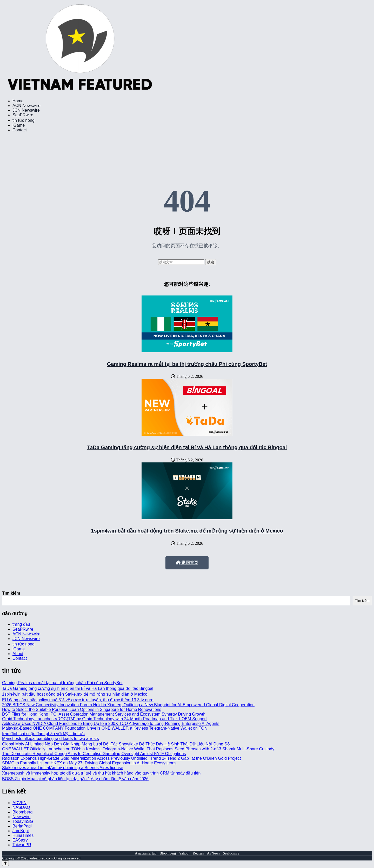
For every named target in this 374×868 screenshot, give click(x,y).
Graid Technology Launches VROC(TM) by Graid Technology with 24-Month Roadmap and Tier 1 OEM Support (104, 719)
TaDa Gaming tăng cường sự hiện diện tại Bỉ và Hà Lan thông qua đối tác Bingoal (187, 447)
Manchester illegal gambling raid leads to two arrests (51, 739)
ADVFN (19, 803)
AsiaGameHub (146, 853)
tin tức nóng (24, 120)
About (18, 654)
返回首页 (187, 563)
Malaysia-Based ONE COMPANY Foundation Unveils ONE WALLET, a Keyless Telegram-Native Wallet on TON (105, 728)
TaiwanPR (22, 845)
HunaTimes (23, 835)
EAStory (20, 840)
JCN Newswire (26, 110)
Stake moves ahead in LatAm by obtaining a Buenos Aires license (63, 768)
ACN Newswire (26, 106)
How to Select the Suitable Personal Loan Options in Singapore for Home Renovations (82, 709)
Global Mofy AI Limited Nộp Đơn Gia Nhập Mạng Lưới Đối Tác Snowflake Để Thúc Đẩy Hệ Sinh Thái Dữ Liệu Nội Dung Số (116, 744)
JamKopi (21, 831)
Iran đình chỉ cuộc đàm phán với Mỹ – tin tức (43, 734)
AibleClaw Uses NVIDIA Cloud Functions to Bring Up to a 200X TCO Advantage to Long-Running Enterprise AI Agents (111, 724)
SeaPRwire (23, 115)
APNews (213, 853)
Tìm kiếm (11, 593)
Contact (20, 130)
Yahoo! (184, 853)
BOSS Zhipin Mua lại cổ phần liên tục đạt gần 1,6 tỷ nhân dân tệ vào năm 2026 (75, 779)
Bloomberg (22, 812)
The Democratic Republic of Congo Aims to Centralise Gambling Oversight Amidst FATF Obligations (94, 754)
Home (18, 101)
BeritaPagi (22, 826)
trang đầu (21, 624)
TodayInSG (23, 821)
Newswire (21, 817)
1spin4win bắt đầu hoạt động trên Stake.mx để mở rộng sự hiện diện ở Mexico (187, 531)
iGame (19, 125)
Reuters (198, 853)
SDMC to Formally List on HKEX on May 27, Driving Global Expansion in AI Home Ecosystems (89, 763)
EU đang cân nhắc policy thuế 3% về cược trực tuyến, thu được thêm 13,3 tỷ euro (78, 700)
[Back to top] (5, 863)
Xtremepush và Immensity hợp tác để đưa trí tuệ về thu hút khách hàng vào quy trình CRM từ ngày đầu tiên (101, 773)
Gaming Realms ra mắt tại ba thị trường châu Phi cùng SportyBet (187, 364)
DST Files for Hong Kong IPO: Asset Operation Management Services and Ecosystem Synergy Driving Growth (104, 714)
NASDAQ (21, 807)
